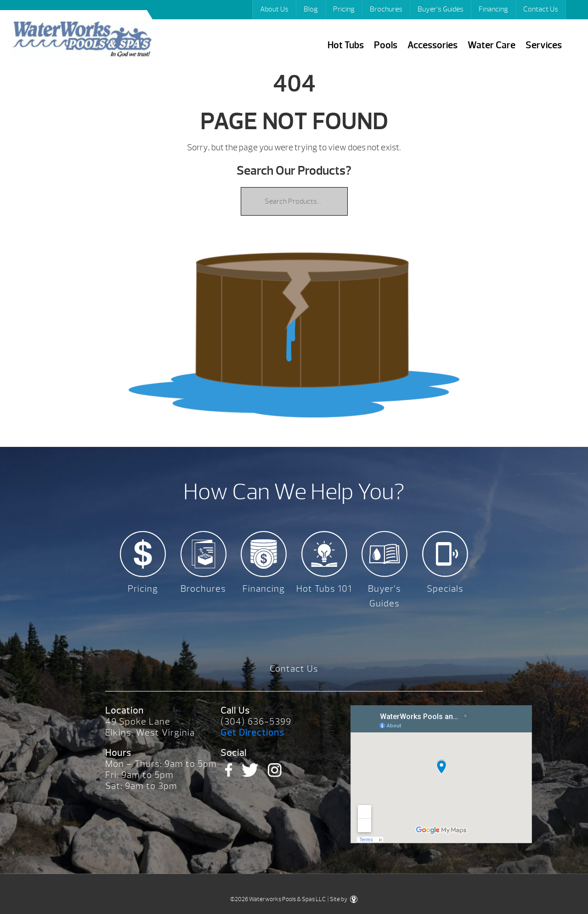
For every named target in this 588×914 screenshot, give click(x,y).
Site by (344, 899)
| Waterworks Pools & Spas (82, 41)
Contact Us (541, 9)
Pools (386, 45)
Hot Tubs (346, 45)
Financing (493, 9)
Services (544, 45)
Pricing (344, 9)
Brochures (386, 9)
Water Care (492, 45)
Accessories (433, 45)
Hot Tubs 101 (324, 589)
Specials (445, 589)
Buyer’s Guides (441, 9)
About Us (274, 9)
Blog (311, 9)
